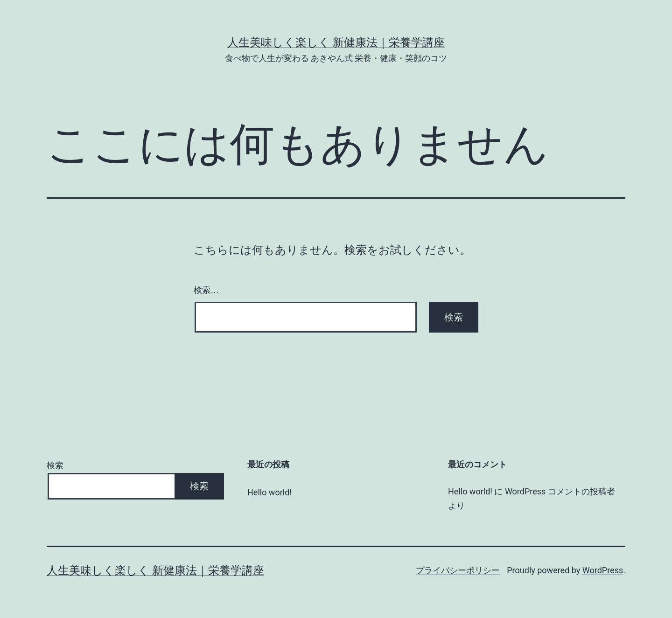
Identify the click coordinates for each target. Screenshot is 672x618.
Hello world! (269, 492)
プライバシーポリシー (458, 570)
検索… (206, 290)
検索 (55, 465)
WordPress (603, 570)
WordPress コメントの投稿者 (560, 491)
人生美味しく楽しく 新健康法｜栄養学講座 (336, 42)
